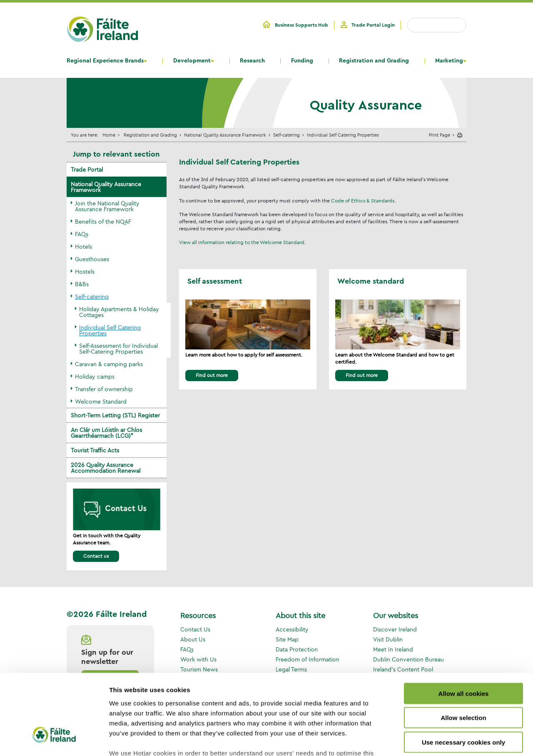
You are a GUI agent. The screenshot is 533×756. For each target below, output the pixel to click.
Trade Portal (87, 170)
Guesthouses (92, 259)
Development (192, 61)
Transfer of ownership (104, 389)
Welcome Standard (101, 402)
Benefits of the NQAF (103, 222)
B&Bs (82, 284)
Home (109, 135)
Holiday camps (95, 377)
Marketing (449, 61)
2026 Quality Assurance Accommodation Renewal (106, 468)
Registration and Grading (374, 61)
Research (252, 61)
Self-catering (286, 135)
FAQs (82, 234)
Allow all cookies (464, 628)
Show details (437, 740)
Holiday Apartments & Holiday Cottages (119, 312)
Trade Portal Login (373, 25)
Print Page (440, 135)
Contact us (96, 556)
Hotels (83, 247)
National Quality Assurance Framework (225, 135)
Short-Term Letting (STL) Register (115, 415)
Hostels (85, 272)
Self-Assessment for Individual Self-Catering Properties (118, 349)
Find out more (212, 375)
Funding (302, 61)
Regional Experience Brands (105, 61)
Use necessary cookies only (463, 676)
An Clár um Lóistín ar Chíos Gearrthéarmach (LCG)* (106, 433)
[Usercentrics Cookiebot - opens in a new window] (54, 740)
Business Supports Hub (301, 25)
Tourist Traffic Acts (95, 450)
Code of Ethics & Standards (363, 201)
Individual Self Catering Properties (110, 330)
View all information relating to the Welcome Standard (242, 242)
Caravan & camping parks (109, 364)
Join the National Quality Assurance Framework (107, 206)
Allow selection (463, 652)
